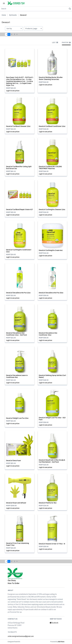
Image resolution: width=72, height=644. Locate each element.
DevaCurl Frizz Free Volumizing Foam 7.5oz (18, 544)
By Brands (13, 15)
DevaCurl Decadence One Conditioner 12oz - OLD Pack (16, 334)
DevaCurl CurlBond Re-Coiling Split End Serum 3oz (19, 168)
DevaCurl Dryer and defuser (16, 503)
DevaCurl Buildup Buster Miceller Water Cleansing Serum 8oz (51, 78)
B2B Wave (61, 642)
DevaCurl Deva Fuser (14, 461)
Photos (66, 42)
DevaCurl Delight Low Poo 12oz (17, 418)
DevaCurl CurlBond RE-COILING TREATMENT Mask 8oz (50, 168)
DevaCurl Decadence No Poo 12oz (18, 293)
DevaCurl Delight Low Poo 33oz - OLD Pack (52, 419)
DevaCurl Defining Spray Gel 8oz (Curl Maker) (52, 376)
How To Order (14, 583)
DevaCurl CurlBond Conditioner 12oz (52, 126)
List (55, 42)
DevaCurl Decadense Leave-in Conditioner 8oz (17, 376)
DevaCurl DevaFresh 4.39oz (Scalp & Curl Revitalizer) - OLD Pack (52, 461)
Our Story (12, 580)
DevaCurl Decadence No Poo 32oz (51, 293)
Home (4, 15)
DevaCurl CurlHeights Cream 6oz (51, 250)
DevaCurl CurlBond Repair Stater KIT (20, 209)
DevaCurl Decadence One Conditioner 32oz (48, 334)
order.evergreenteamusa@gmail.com (21, 636)
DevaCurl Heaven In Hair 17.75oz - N (52, 544)
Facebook (54, 623)
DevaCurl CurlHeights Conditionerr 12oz (19, 251)
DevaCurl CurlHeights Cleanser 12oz (52, 209)
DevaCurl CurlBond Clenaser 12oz (18, 126)
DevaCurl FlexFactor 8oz (48, 503)
